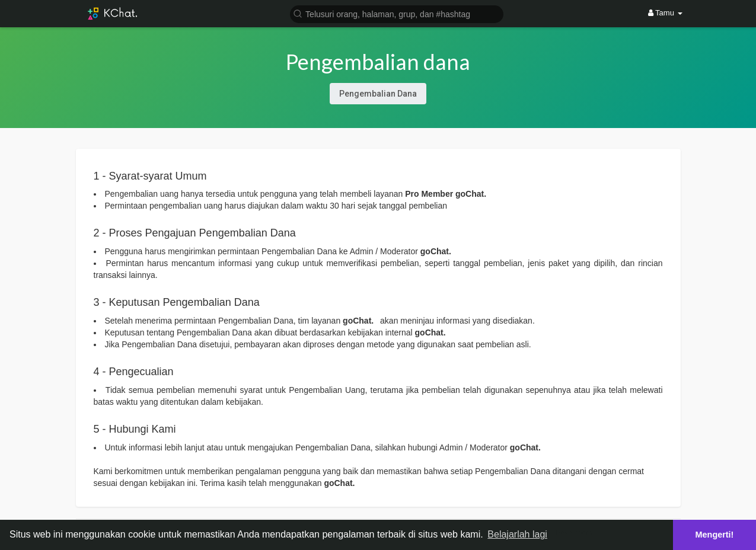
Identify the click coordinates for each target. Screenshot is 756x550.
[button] (397, 13)
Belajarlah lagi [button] (517, 534)
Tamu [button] (665, 13)
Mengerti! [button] (715, 535)
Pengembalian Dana (378, 94)
